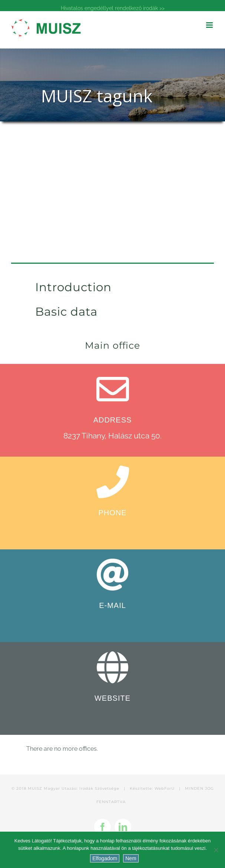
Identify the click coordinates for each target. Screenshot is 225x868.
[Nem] (216, 850)
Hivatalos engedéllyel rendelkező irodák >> (113, 8)
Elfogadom (105, 858)
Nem (131, 858)
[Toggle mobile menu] (210, 25)
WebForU (165, 788)
